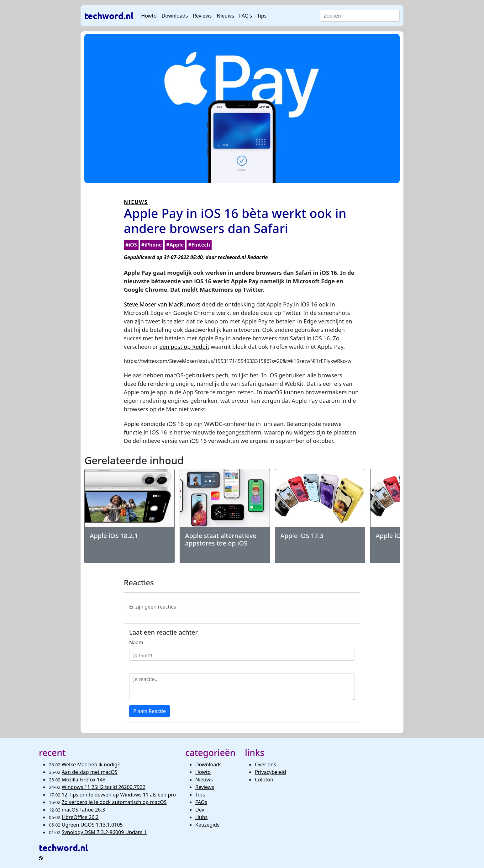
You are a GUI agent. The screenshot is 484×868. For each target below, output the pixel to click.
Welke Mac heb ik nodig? (91, 764)
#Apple (175, 245)
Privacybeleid (270, 772)
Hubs (201, 817)
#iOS (131, 245)
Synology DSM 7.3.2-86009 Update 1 (104, 832)
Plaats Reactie (150, 711)
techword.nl (109, 16)
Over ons (266, 764)
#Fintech (199, 245)
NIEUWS (136, 202)
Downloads (175, 16)
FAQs (201, 802)
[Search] (360, 16)
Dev (200, 810)
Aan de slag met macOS (90, 772)
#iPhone (152, 245)
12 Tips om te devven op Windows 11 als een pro (119, 795)
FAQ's (246, 16)
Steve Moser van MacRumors (162, 304)
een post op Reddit (184, 347)
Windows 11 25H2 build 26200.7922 (104, 787)
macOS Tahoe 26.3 (83, 810)
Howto (149, 16)
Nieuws (225, 16)
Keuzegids (207, 825)
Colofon (264, 780)
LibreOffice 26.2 (80, 817)
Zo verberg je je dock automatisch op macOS (114, 802)
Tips (262, 16)
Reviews (202, 16)
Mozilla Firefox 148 (84, 780)
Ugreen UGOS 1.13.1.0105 (92, 825)
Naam (136, 642)
